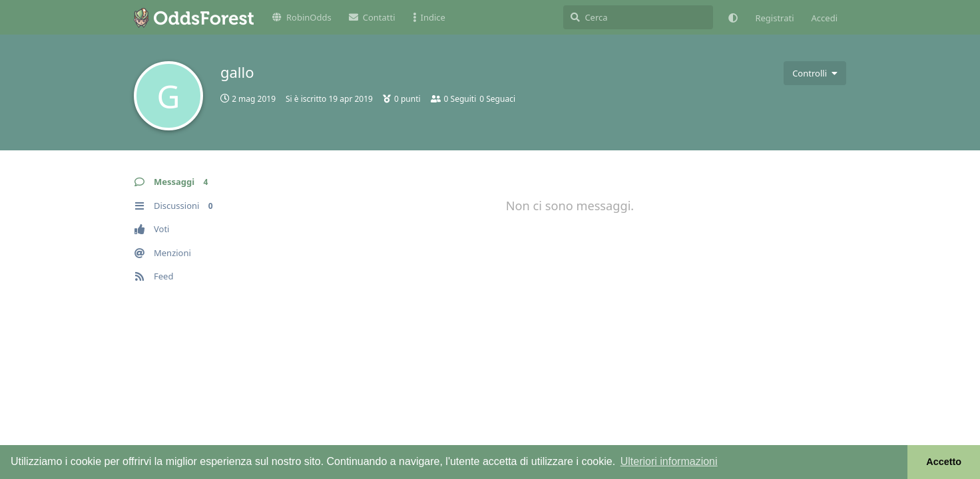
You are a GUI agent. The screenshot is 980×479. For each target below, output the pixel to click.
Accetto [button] (944, 462)
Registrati (774, 18)
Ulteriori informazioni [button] (669, 461)
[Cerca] (638, 17)
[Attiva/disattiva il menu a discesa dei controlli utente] (815, 73)
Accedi (825, 18)
